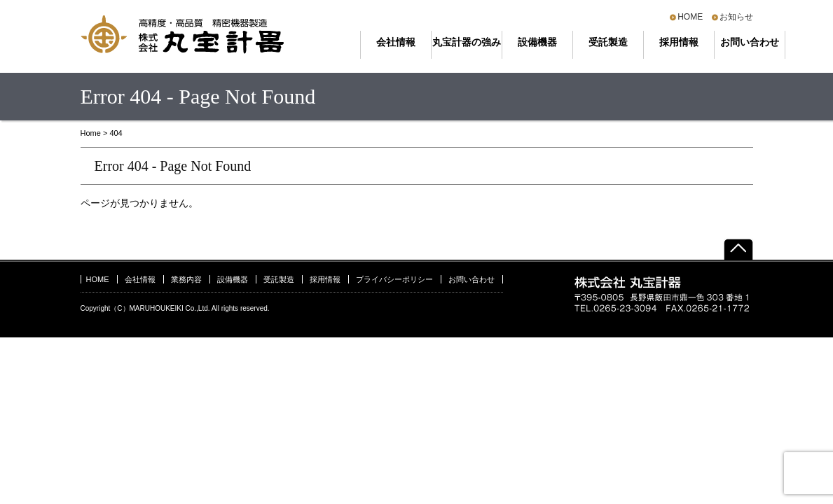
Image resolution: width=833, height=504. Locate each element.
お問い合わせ (750, 42)
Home (91, 133)
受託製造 (608, 42)
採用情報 (679, 42)
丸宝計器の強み (467, 42)
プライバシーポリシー (394, 279)
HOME (690, 17)
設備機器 (537, 42)
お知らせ (736, 17)
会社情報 (396, 42)
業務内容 (186, 279)
